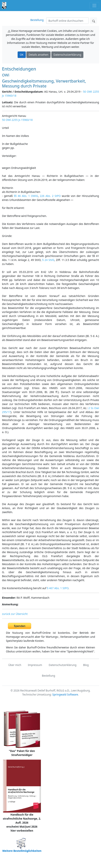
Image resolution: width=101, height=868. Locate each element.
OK (22, 55)
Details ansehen (39, 55)
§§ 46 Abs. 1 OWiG (26, 196)
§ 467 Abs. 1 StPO (58, 588)
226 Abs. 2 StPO (50, 196)
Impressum (35, 665)
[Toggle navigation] (94, 5)
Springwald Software (65, 694)
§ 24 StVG (48, 260)
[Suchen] (67, 21)
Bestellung (37, 20)
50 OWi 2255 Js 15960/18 (17, 120)
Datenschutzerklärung (67, 55)
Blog (86, 665)
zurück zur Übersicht (15, 614)
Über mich (15, 665)
